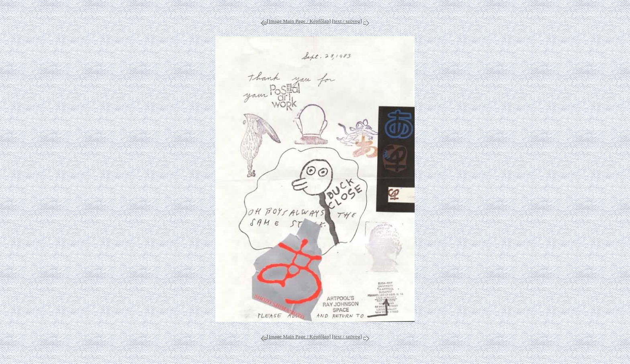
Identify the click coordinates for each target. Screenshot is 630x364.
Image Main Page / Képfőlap (299, 21)
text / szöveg (347, 21)
